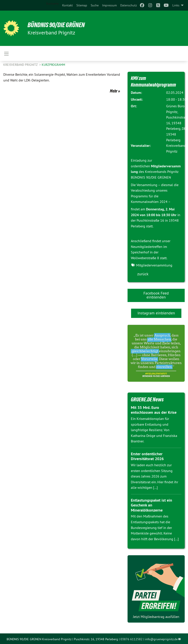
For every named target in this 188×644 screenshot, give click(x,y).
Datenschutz (129, 5)
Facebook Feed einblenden (156, 295)
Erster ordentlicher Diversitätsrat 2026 (147, 456)
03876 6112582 (132, 639)
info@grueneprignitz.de (161, 639)
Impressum (109, 5)
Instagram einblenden (156, 313)
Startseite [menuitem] (52, 4)
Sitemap (82, 5)
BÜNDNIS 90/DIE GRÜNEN (58, 25)
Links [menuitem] (176, 5)
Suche (95, 5)
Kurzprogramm (53, 65)
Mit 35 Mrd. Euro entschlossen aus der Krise (154, 410)
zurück (143, 274)
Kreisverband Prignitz (21, 65)
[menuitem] (68, 5)
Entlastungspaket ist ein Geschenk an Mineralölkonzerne (151, 505)
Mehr (114, 91)
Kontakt (68, 5)
